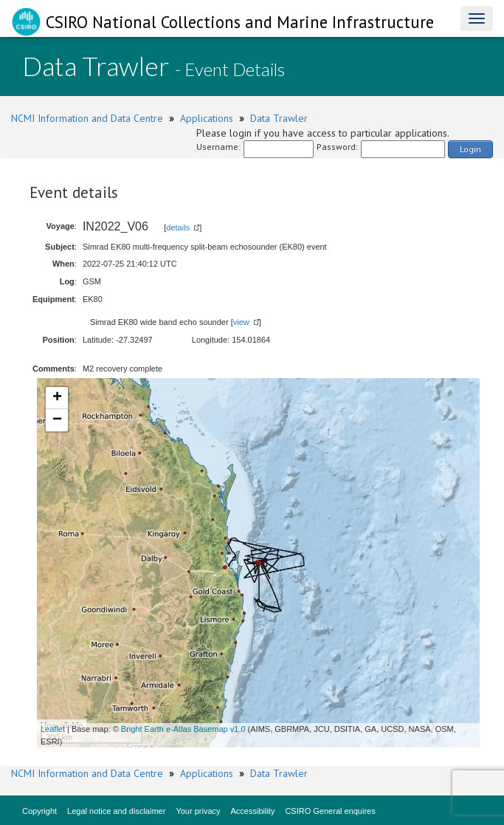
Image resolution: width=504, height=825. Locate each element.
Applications (207, 118)
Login (470, 149)
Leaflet (53, 729)
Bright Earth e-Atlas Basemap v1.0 (183, 729)
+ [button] (57, 398)
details (178, 227)
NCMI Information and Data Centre (87, 118)
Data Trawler (279, 118)
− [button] (57, 420)
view (241, 322)
